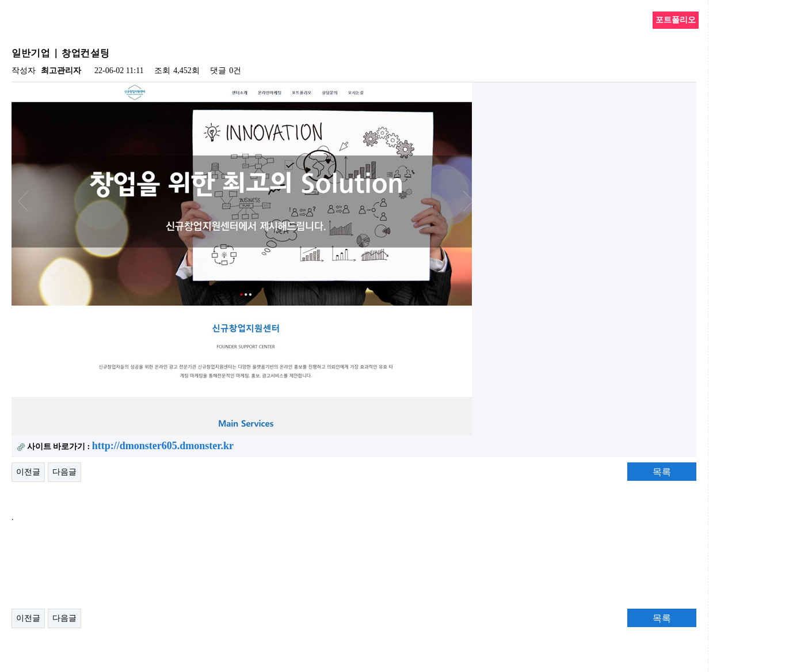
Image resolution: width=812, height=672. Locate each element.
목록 (662, 472)
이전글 (28, 472)
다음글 (64, 472)
